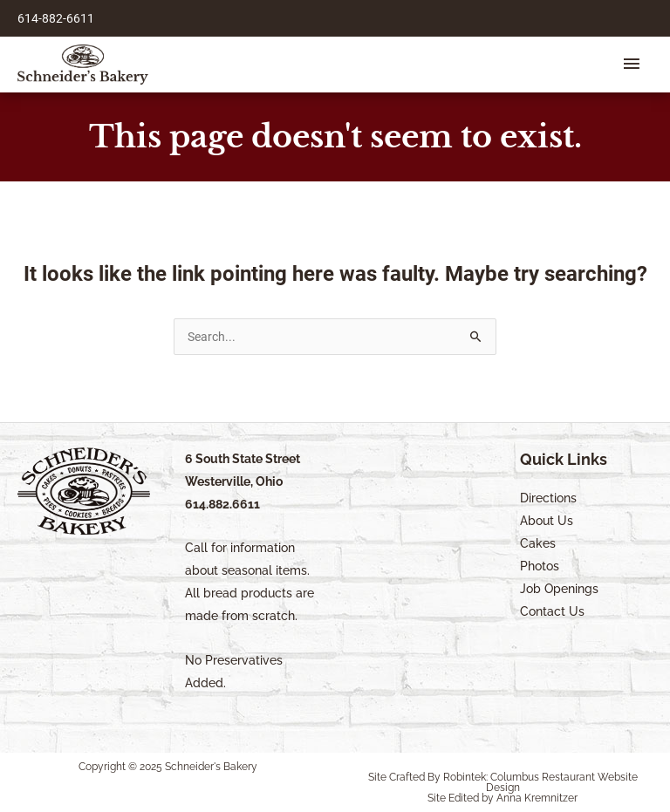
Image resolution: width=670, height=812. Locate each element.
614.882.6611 (222, 504)
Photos (540, 566)
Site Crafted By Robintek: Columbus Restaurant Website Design (503, 782)
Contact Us (552, 611)
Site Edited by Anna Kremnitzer (502, 798)
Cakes (538, 543)
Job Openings (559, 589)
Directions (548, 498)
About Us (547, 521)
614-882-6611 (56, 18)
